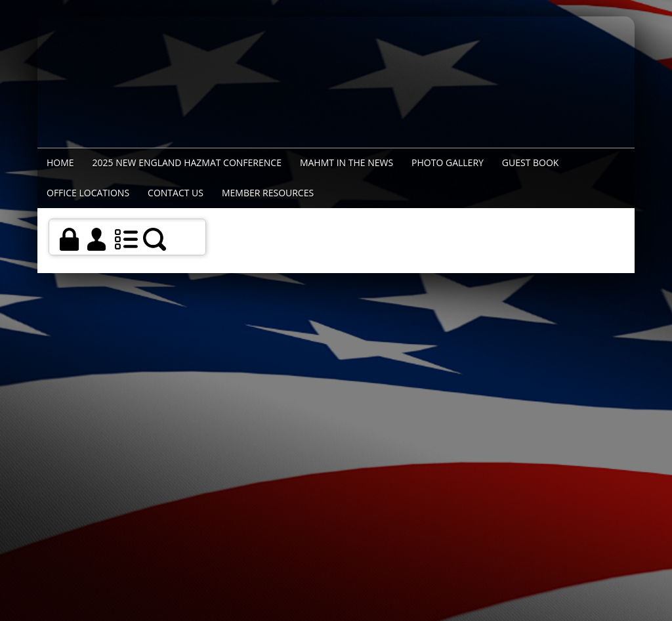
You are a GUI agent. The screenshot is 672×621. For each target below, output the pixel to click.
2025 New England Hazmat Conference (187, 162)
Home (60, 162)
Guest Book (531, 162)
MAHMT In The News (346, 162)
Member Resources (268, 193)
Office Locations (88, 193)
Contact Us (176, 193)
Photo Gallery (448, 162)
